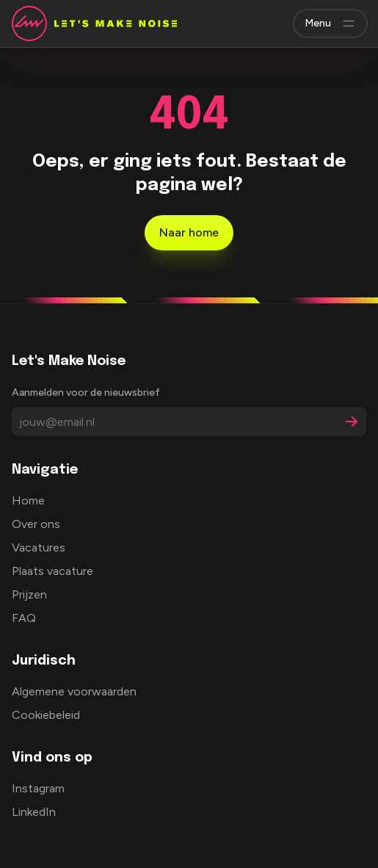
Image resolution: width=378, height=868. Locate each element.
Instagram (38, 788)
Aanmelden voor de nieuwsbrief (86, 393)
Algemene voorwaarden (74, 691)
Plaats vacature (52, 571)
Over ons (36, 524)
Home (28, 500)
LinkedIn (34, 812)
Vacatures (39, 547)
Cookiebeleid (46, 715)
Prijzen (29, 594)
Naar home (189, 232)
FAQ (24, 618)
